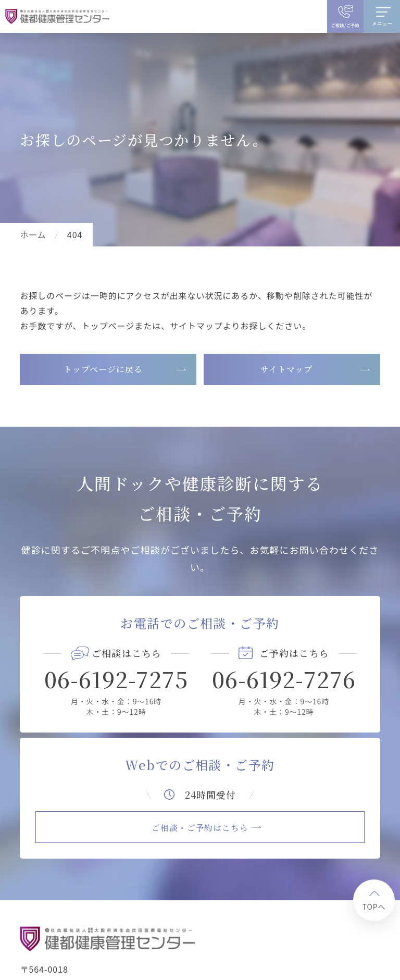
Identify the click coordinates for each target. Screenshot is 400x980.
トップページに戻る (103, 369)
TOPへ (374, 905)
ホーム (33, 234)
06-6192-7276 (284, 679)
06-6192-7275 (116, 679)
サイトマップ (286, 369)
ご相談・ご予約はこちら (200, 827)
